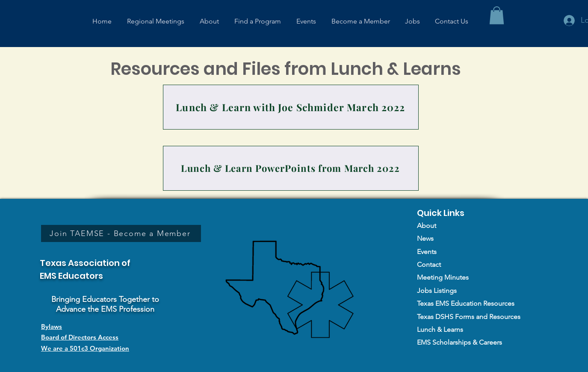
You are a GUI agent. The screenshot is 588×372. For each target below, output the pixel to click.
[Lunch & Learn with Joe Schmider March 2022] (291, 107)
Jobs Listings (437, 291)
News (425, 238)
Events (427, 252)
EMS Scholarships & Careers (459, 342)
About (427, 226)
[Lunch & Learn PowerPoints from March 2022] (291, 168)
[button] (497, 15)
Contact (429, 264)
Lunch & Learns (440, 329)
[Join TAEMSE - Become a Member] (121, 233)
